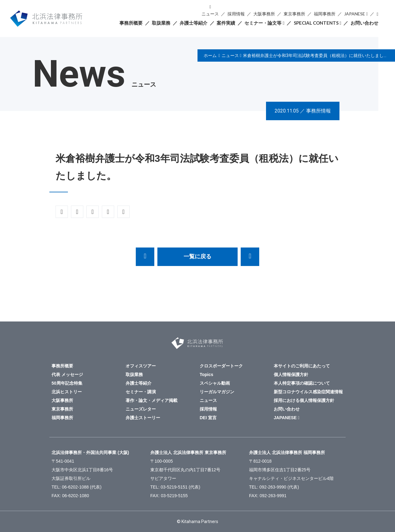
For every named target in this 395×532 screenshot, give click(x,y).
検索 (377, 14)
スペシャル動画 (215, 383)
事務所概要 (131, 23)
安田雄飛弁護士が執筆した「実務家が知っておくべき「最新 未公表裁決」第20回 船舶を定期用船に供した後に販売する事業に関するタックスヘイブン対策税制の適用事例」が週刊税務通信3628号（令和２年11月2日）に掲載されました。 (145, 257)
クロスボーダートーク (221, 366)
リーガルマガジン (217, 392)
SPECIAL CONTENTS (316, 23)
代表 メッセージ (67, 374)
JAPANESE (355, 14)
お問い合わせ (364, 23)
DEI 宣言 (208, 418)
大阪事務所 (264, 14)
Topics (206, 374)
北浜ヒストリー (67, 392)
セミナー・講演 (141, 392)
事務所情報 (318, 111)
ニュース (210, 14)
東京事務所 (294, 14)
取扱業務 (161, 23)
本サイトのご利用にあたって (302, 366)
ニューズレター (141, 409)
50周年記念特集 (67, 383)
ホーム (210, 55)
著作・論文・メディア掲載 (152, 400)
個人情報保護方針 (291, 374)
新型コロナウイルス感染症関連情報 (308, 392)
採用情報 (236, 14)
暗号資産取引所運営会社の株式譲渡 (250, 257)
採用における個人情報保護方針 (304, 400)
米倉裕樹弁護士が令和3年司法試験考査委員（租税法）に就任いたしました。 (318, 55)
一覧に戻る (197, 256)
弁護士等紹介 (193, 23)
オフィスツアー (141, 366)
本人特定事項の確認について (302, 383)
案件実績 (226, 23)
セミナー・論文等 (263, 23)
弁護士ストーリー (143, 418)
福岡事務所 (325, 14)
